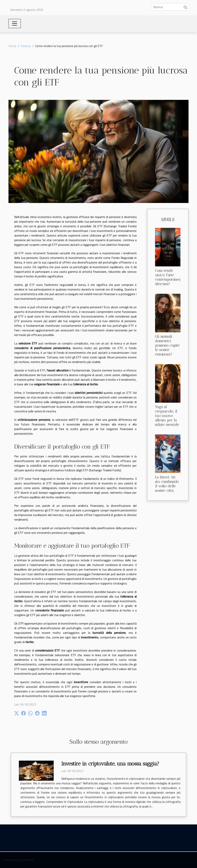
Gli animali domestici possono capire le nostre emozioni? (167, 345)
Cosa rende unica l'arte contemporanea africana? (168, 277)
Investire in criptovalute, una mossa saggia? (110, 764)
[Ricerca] (170, 7)
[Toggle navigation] (15, 24)
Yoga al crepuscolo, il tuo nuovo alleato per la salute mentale (167, 416)
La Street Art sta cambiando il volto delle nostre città (167, 484)
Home (12, 46)
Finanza (26, 46)
